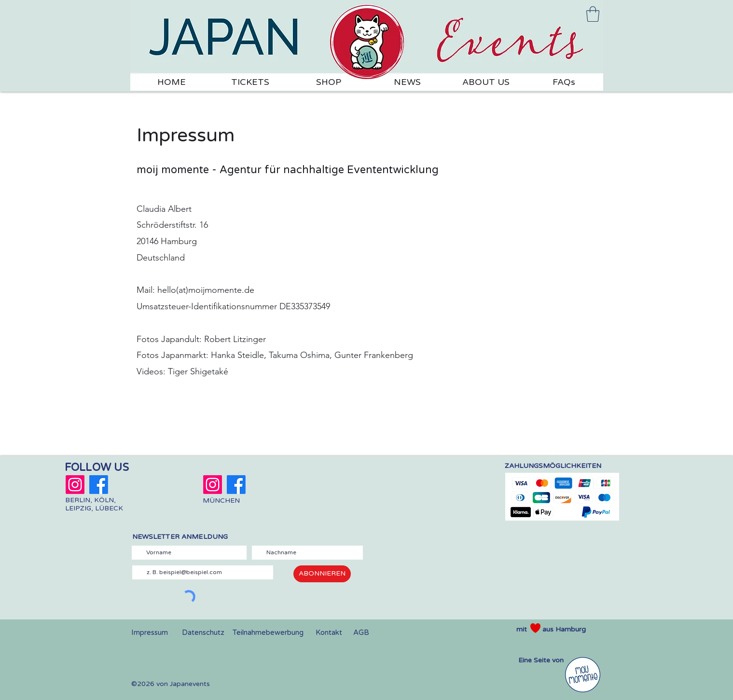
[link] (593, 14)
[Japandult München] (213, 485)
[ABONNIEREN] (322, 574)
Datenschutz (203, 632)
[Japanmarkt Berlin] (75, 485)
